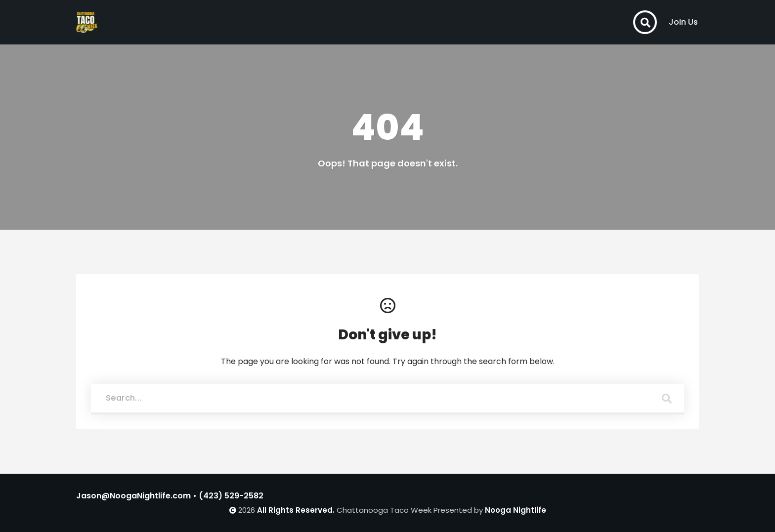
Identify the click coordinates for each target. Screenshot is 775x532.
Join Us (683, 22)
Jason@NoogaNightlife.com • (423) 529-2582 (170, 496)
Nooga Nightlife (516, 510)
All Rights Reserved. (296, 510)
